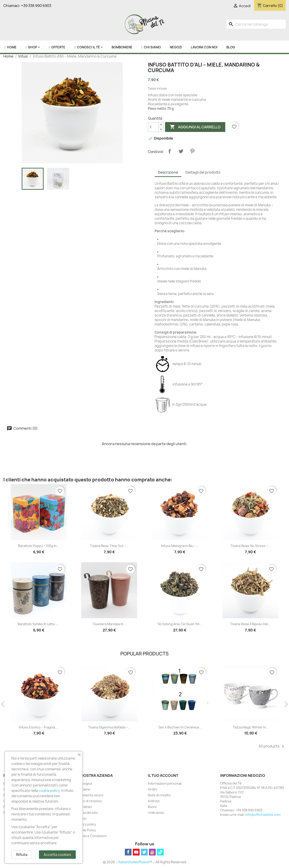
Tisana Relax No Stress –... (250, 546)
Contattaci (84, 807)
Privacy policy (86, 824)
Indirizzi (154, 801)
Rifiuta (22, 855)
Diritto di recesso (89, 801)
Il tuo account (163, 775)
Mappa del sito (87, 813)
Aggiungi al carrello (195, 127)
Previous (3, 704)
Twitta (181, 151)
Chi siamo (83, 789)
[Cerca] (256, 24)
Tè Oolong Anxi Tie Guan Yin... (180, 624)
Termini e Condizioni (91, 836)
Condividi (170, 151)
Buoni (152, 807)
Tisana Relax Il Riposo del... (250, 624)
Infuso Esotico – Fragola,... (39, 727)
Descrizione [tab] (168, 172)
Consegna (84, 783)
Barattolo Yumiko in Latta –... (39, 624)
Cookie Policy (86, 830)
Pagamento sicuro (90, 795)
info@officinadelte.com (263, 815)
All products (272, 746)
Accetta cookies (57, 855)
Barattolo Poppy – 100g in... (39, 546)
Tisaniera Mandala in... (109, 624)
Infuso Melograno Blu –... (180, 546)
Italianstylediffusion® (135, 862)
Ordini (152, 789)
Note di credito (159, 795)
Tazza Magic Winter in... (251, 727)
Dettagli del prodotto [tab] (203, 172)
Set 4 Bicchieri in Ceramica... (180, 727)
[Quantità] (153, 127)
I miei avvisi (156, 813)
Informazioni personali (165, 783)
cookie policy (49, 791)
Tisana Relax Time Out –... (109, 546)
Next (286, 704)
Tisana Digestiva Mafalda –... (109, 727)
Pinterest (192, 151)
